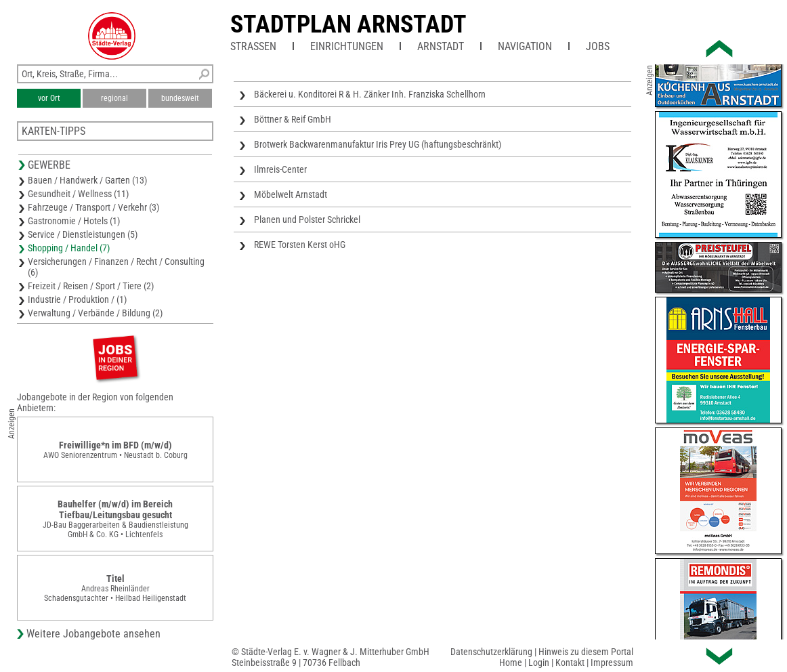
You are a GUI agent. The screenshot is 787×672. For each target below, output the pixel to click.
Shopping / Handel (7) (69, 248)
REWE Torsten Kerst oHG (300, 245)
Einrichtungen (347, 46)
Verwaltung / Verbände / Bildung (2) (95, 313)
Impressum (612, 663)
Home (511, 663)
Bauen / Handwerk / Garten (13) (87, 180)
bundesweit (180, 98)
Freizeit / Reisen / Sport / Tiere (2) (91, 286)
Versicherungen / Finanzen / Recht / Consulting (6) (116, 267)
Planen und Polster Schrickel (307, 219)
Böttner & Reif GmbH (293, 119)
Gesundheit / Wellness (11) (78, 194)
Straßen (253, 46)
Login (539, 663)
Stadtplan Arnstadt (348, 24)
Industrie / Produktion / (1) (77, 299)
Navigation (525, 46)
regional (114, 98)
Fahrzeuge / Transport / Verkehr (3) (93, 207)
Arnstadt (441, 46)
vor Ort (49, 98)
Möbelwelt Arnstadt (291, 194)
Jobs (598, 46)
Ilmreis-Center (280, 169)
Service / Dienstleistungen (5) (83, 234)
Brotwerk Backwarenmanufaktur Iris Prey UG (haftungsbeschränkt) (378, 144)
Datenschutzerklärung (491, 652)
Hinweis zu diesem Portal (586, 652)
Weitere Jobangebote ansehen (93, 634)
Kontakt (570, 663)
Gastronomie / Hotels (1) (74, 221)
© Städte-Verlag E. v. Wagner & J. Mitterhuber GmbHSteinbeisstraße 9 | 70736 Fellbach (331, 657)
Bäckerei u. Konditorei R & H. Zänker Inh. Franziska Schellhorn (370, 94)
